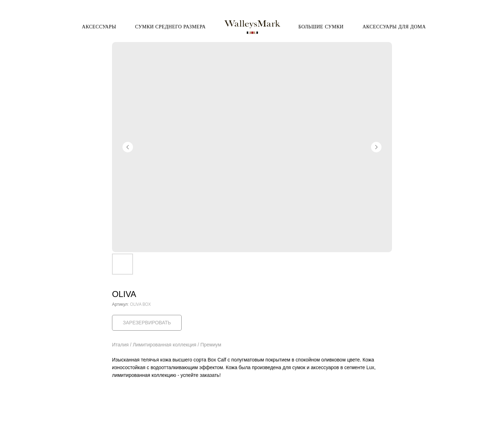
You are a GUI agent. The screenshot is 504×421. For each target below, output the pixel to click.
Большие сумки (321, 26)
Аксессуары (99, 26)
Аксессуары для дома (394, 26)
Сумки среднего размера (170, 26)
